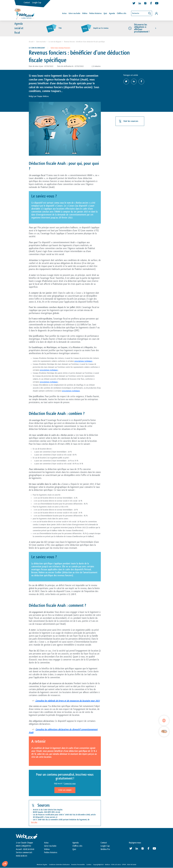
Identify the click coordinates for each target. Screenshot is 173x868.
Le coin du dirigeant (55, 42)
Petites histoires (95, 13)
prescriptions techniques (83, 361)
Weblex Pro (105, 849)
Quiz (105, 13)
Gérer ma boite (41, 42)
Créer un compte (65, 790)
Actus (64, 13)
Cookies (89, 865)
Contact (27, 3)
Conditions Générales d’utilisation (59, 865)
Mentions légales (42, 865)
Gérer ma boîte (74, 13)
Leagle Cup (37, 3)
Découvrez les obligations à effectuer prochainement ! (142, 28)
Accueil (31, 42)
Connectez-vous (70, 784)
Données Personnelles (78, 865)
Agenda (112, 13)
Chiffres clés (122, 13)
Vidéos (85, 13)
